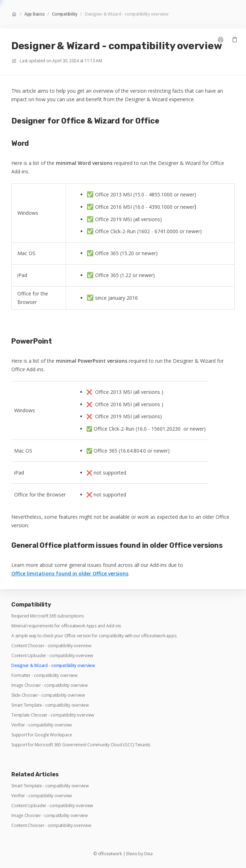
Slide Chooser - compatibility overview (48, 695)
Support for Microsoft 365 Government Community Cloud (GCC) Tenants (81, 745)
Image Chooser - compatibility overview (49, 685)
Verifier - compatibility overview (42, 725)
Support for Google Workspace (42, 735)
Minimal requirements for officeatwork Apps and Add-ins (66, 626)
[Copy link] (235, 40)
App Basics (35, 14)
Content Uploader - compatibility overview (52, 656)
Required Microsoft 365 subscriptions (47, 616)
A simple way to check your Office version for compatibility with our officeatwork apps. (94, 636)
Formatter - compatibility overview (44, 676)
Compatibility (65, 14)
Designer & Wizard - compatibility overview (127, 14)
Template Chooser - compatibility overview (53, 715)
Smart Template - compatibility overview (50, 705)
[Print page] (221, 40)
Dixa (148, 854)
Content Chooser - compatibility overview (51, 646)
